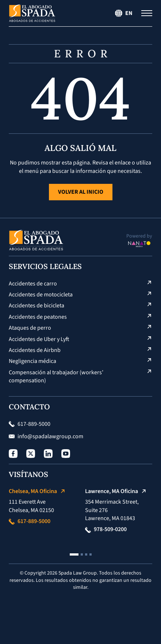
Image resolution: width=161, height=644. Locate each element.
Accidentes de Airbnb (35, 350)
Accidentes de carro (33, 284)
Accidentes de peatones (38, 317)
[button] (74, 554)
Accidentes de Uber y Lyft (39, 339)
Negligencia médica (32, 361)
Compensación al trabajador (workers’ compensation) (56, 376)
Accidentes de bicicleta (37, 306)
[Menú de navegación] (147, 13)
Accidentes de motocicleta (41, 295)
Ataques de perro (30, 328)
